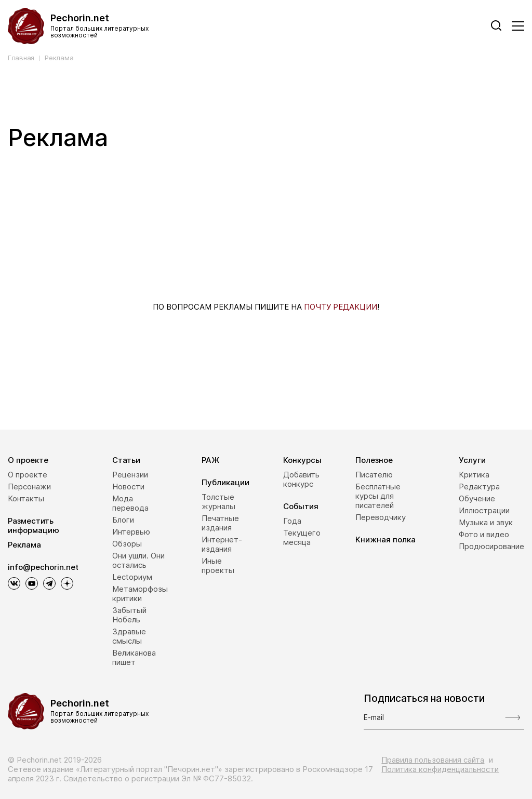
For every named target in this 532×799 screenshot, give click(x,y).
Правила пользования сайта (433, 760)
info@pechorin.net (43, 567)
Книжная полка (385, 540)
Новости (128, 487)
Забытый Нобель (129, 615)
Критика (474, 475)
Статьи (126, 460)
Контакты (26, 498)
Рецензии (130, 475)
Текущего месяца (302, 537)
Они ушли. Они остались (138, 560)
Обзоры (127, 544)
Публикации (225, 482)
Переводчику (381, 517)
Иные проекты (218, 565)
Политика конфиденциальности (440, 769)
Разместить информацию (34, 525)
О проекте (28, 460)
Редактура (479, 487)
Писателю (374, 475)
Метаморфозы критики (140, 594)
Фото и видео (484, 534)
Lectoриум (132, 577)
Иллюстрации (484, 510)
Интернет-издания (222, 544)
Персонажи (29, 487)
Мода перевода (130, 503)
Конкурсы (302, 460)
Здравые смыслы (129, 636)
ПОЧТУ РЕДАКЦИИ (341, 307)
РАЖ (210, 460)
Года (292, 521)
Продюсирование (491, 546)
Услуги (472, 460)
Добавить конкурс (301, 479)
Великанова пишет (134, 657)
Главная (21, 58)
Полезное (374, 460)
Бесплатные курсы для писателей (378, 496)
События (301, 506)
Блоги (123, 520)
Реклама (59, 58)
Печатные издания (220, 523)
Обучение (477, 498)
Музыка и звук (486, 522)
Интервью (131, 532)
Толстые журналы (218, 502)
